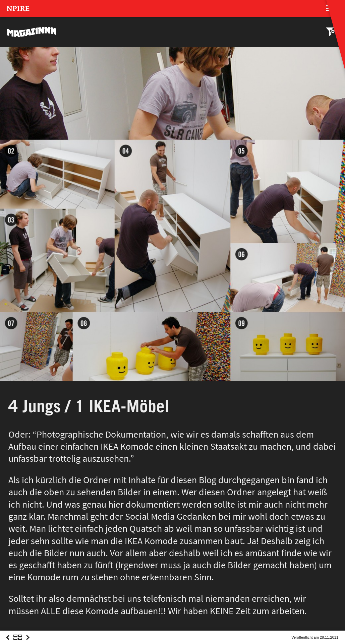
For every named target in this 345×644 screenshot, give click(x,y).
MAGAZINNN (32, 32)
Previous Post (8, 643)
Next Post (28, 643)
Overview (18, 643)
